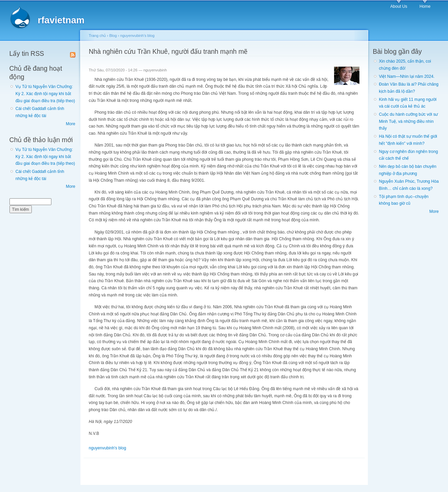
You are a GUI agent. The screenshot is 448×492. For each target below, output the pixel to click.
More (71, 124)
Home (425, 6)
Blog (113, 36)
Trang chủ (98, 36)
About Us (399, 6)
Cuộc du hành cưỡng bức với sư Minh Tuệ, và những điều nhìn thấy (409, 121)
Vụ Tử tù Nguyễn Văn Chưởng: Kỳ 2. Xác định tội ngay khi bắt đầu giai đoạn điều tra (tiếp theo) (45, 94)
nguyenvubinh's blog (137, 36)
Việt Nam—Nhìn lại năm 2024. (407, 76)
